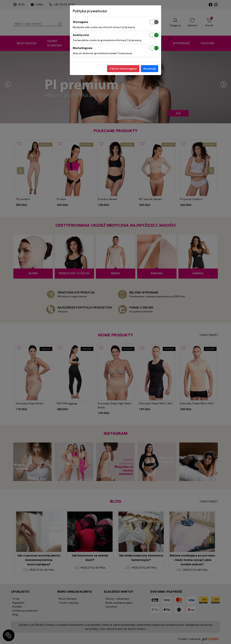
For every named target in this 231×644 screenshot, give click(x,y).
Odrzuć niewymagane (123, 69)
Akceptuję (150, 69)
